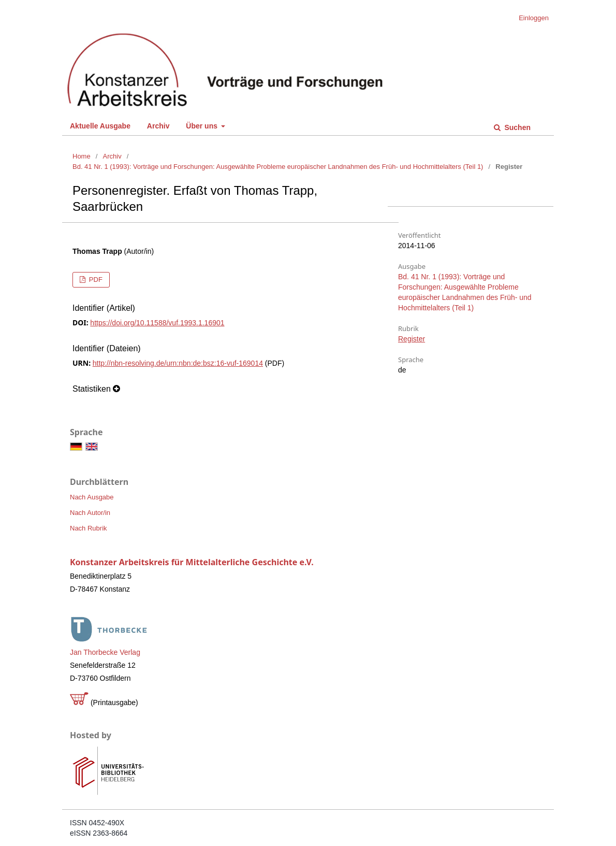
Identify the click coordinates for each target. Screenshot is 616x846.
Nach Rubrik (89, 528)
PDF (95, 279)
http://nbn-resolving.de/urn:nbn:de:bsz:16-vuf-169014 (178, 363)
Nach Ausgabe (92, 497)
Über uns (203, 126)
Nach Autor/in (90, 513)
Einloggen (534, 18)
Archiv (158, 126)
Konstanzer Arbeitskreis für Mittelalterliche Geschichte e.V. (192, 562)
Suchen (517, 127)
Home (82, 156)
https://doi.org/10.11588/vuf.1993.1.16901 (157, 323)
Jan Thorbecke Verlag (105, 652)
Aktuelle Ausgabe (100, 126)
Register (412, 339)
